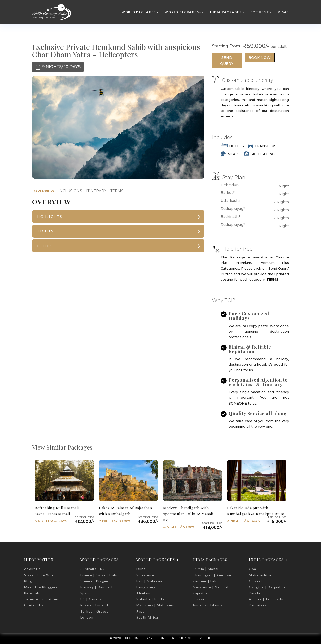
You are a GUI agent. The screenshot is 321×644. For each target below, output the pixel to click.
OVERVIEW (44, 191)
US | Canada (91, 599)
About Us (32, 569)
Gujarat (255, 581)
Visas (284, 12)
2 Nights (281, 202)
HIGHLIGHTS (49, 217)
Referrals (32, 593)
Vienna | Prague (94, 581)
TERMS (117, 191)
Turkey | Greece (95, 611)
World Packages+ (183, 12)
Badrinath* (230, 217)
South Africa (147, 617)
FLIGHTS (45, 231)
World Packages (139, 12)
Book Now (259, 58)
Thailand (144, 593)
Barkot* (228, 193)
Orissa (198, 599)
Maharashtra (260, 575)
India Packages (226, 12)
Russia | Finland (94, 605)
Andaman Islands (208, 605)
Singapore (145, 575)
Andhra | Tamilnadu (266, 599)
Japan (142, 611)
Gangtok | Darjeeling (267, 587)
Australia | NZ (93, 569)
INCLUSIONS (70, 191)
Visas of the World (41, 575)
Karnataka (258, 605)
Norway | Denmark (97, 587)
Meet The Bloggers (41, 587)
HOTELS (44, 246)
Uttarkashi (230, 201)
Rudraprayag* (233, 209)
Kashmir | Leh (205, 581)
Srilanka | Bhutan (151, 599)
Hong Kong (146, 587)
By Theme (260, 12)
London (87, 617)
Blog (28, 581)
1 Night (283, 186)
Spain (85, 593)
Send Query (227, 61)
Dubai (142, 569)
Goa (252, 569)
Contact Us (34, 605)
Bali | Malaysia (149, 581)
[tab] (44, 191)
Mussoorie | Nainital (211, 587)
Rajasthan (201, 593)
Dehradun (230, 185)
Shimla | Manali (206, 569)
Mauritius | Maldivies (155, 605)
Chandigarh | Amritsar (212, 575)
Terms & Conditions (42, 599)
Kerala (254, 593)
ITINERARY (96, 191)
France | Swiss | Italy (99, 575)
